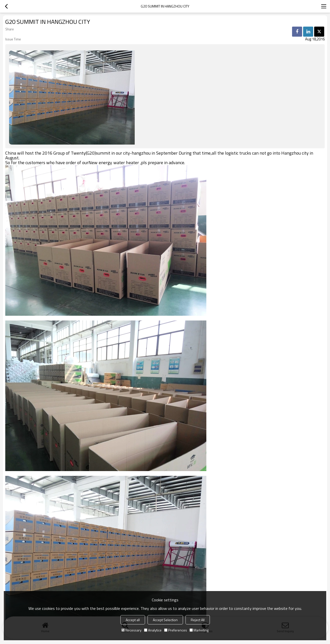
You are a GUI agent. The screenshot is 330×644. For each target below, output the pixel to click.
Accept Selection (165, 620)
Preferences (176, 630)
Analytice (153, 630)
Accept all (133, 620)
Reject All (198, 620)
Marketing (199, 630)
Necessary (131, 630)
